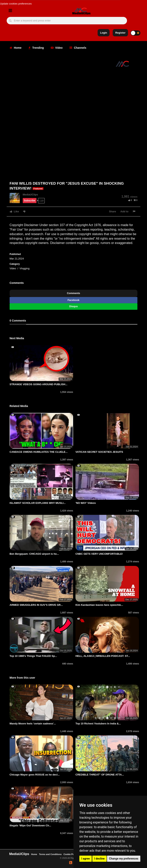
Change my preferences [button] (124, 859)
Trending (36, 48)
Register (120, 33)
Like (14, 211)
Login (104, 33)
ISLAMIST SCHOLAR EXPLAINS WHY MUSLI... (38, 503)
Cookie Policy (71, 854)
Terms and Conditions (50, 854)
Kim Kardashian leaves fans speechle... (99, 605)
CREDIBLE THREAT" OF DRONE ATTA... (100, 775)
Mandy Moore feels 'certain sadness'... (33, 724)
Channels (78, 48)
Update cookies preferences (16, 4)
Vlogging (25, 268)
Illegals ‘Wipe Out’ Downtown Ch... (30, 825)
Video (57, 48)
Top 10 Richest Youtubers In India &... (98, 724)
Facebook (74, 300)
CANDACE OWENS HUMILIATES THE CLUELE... (39, 452)
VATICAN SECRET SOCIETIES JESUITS (99, 452)
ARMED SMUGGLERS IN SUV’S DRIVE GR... (36, 605)
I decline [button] (99, 859)
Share (113, 211)
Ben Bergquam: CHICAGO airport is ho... (34, 554)
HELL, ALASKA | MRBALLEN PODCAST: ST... (103, 656)
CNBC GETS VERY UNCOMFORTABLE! (99, 554)
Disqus (73, 306)
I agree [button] (86, 859)
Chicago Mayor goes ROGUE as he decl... (35, 775)
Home (16, 48)
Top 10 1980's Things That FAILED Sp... (33, 656)
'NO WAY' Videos (86, 503)
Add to (124, 211)
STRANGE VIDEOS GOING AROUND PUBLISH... (39, 384)
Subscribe (30, 201)
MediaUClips (30, 195)
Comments (73, 293)
